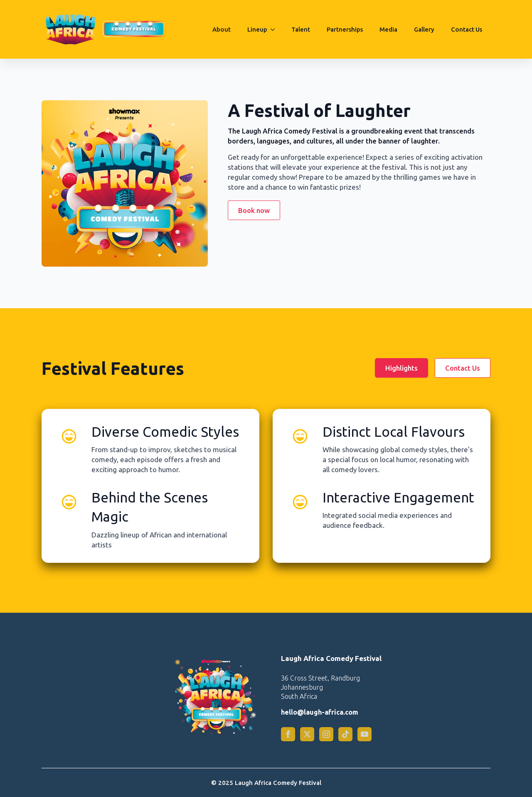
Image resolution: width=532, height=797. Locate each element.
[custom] (345, 734)
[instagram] (326, 734)
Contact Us (467, 29)
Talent (301, 29)
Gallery (424, 29)
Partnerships (345, 29)
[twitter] (307, 734)
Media (388, 29)
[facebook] (288, 734)
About (222, 29)
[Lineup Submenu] (275, 30)
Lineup (257, 29)
